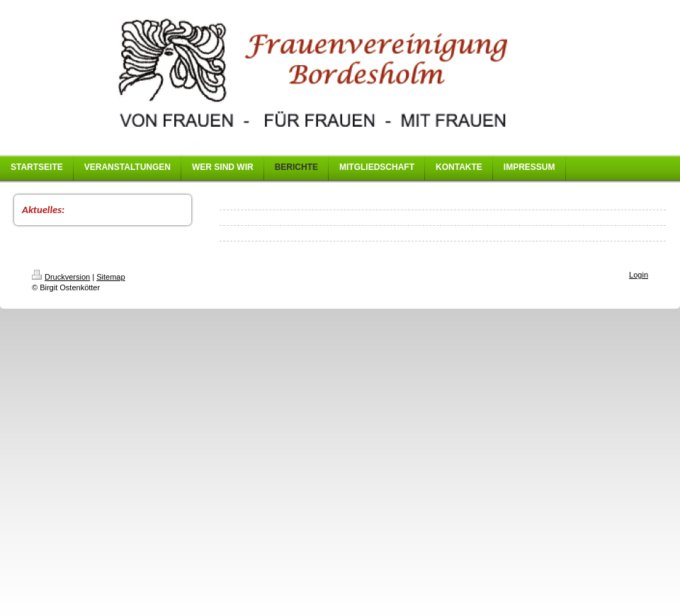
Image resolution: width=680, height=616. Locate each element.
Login (639, 275)
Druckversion (61, 277)
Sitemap (110, 277)
